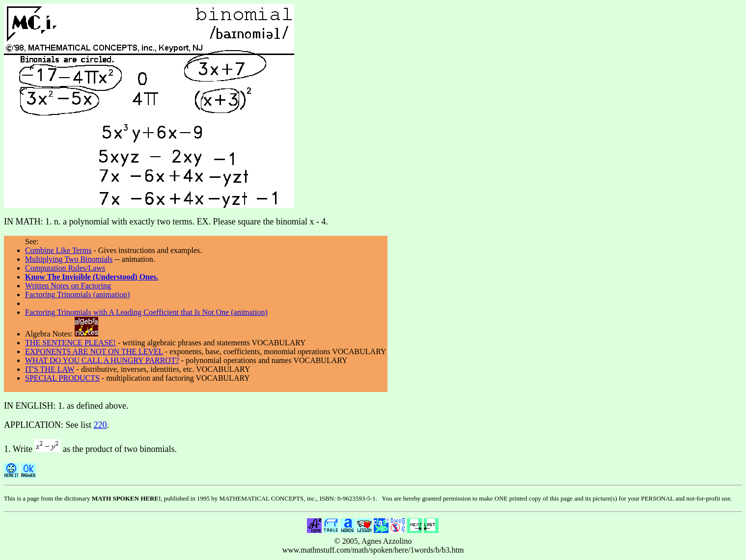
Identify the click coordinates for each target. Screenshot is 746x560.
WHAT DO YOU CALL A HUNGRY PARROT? (102, 360)
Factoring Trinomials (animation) (77, 294)
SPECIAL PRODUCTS (62, 378)
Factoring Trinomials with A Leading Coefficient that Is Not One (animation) (146, 312)
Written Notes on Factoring (68, 286)
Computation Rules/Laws (65, 268)
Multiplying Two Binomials (69, 259)
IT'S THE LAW (50, 369)
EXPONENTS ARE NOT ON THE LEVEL (94, 351)
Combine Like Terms (58, 250)
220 (100, 425)
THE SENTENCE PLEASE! (70, 343)
